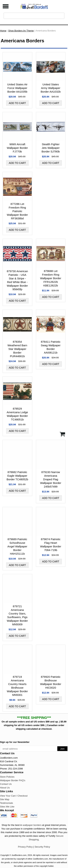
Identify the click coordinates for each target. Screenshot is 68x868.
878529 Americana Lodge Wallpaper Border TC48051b (17, 414)
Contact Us (6, 784)
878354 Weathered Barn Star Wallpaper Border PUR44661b (17, 349)
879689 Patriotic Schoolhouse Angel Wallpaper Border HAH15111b (17, 546)
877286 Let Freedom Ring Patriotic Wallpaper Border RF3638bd (17, 211)
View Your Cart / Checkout (14, 796)
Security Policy (42, 847)
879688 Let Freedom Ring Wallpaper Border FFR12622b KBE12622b (51, 278)
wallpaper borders (32, 825)
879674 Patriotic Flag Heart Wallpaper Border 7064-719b (51, 545)
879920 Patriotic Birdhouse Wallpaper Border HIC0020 (51, 682)
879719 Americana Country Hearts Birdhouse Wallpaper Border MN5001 (17, 686)
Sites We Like (7, 807)
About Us (5, 788)
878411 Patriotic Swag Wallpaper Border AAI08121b (51, 347)
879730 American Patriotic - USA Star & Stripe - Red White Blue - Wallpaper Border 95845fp (17, 280)
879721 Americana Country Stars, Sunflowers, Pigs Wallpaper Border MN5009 (17, 615)
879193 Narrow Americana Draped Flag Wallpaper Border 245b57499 (51, 479)
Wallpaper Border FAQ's (13, 780)
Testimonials (7, 803)
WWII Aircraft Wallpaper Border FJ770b (17, 148)
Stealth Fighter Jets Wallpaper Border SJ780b (51, 148)
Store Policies (7, 777)
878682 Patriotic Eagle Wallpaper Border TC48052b (17, 476)
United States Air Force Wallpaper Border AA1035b (17, 88)
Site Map (5, 799)
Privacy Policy (25, 847)
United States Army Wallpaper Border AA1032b (51, 88)
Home (3, 31)
